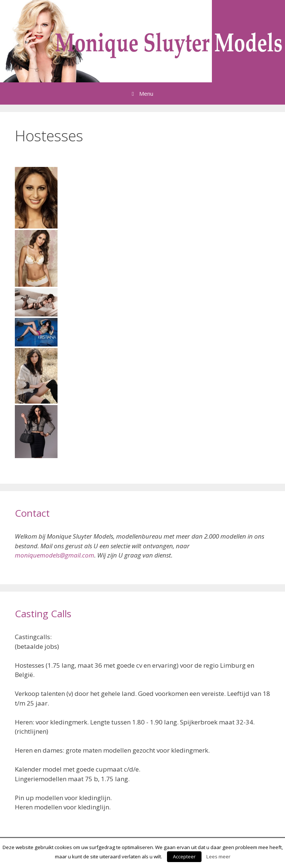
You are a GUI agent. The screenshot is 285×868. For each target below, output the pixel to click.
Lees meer (218, 857)
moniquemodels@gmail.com (55, 555)
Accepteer (184, 857)
